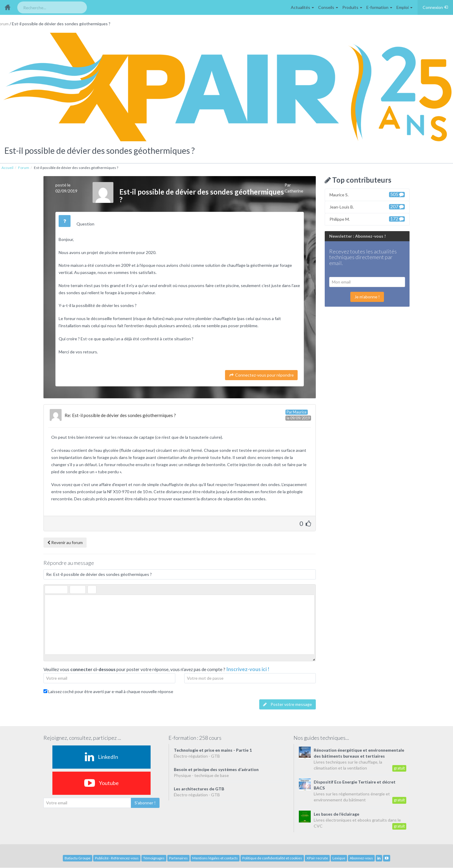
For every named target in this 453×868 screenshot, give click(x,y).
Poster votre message (288, 704)
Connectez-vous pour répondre (261, 375)
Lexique (339, 858)
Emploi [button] (404, 7)
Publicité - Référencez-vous (117, 858)
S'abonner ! (145, 803)
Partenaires (178, 858)
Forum (24, 168)
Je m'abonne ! (367, 297)
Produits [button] (352, 7)
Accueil (7, 168)
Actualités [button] (302, 7)
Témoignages (154, 858)
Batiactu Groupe (78, 858)
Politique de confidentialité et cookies (272, 858)
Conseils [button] (328, 7)
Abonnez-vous (361, 858)
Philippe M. (367, 219)
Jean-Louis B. (367, 207)
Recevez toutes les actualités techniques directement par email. (363, 258)
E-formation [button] (379, 7)
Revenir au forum (65, 542)
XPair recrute (317, 858)
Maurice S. (367, 194)
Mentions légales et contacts (215, 858)
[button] (49, 590)
